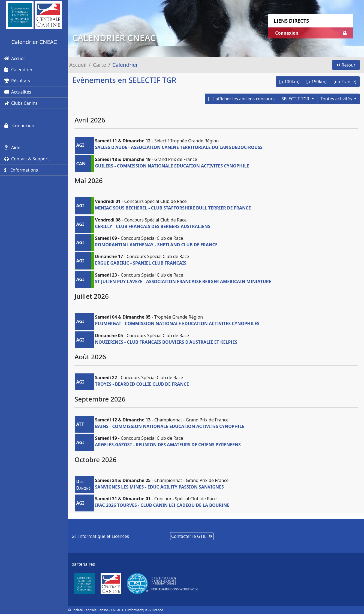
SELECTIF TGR (296, 99)
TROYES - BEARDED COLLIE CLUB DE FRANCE (142, 384)
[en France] (345, 82)
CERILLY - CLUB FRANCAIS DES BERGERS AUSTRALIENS (153, 226)
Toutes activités (337, 99)
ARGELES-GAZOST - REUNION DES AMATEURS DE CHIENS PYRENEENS (168, 445)
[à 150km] (317, 82)
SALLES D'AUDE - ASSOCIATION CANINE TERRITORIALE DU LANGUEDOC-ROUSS (179, 147)
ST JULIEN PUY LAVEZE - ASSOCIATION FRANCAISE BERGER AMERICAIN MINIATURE (183, 281)
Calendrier (18, 70)
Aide (12, 148)
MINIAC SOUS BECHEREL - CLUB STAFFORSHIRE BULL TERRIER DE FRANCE (173, 208)
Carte (99, 65)
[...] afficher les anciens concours (241, 99)
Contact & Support (27, 159)
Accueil (15, 58)
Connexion (19, 125)
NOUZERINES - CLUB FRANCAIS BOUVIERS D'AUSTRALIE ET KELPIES (166, 342)
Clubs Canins (21, 103)
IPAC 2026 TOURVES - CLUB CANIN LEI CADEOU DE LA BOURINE (162, 505)
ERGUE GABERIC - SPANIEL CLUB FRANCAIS (141, 263)
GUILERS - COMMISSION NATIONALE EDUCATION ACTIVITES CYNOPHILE (172, 166)
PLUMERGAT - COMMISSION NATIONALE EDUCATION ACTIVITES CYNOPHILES (177, 324)
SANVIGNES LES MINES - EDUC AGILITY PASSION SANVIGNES (159, 487)
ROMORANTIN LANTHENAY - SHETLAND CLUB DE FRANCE (156, 245)
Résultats (17, 81)
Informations (21, 170)
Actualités (18, 92)
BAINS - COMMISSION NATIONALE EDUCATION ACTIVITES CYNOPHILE (170, 426)
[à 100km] (289, 82)
